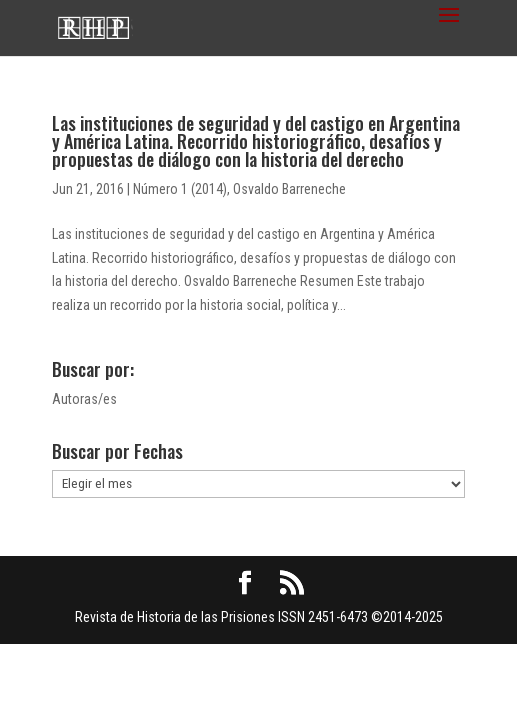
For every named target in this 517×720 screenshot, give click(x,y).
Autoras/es (84, 399)
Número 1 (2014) (180, 189)
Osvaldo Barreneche (289, 189)
